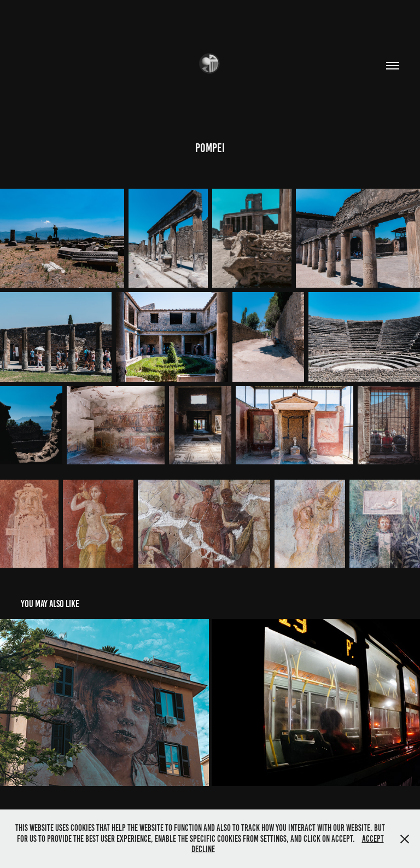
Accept (373, 839)
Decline (203, 849)
